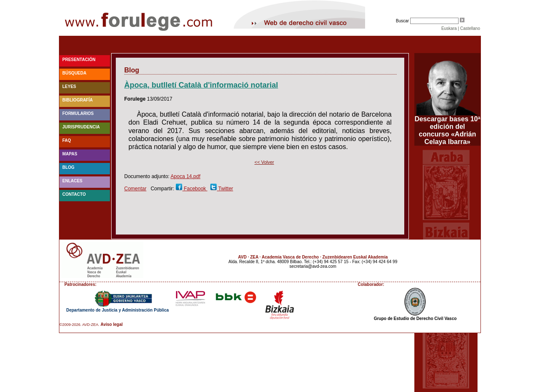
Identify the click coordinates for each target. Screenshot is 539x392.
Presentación (79, 60)
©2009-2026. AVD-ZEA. (79, 325)
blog (68, 167)
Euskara (449, 28)
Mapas (70, 154)
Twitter (225, 189)
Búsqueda (74, 73)
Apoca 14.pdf (185, 176)
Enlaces (72, 181)
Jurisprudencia (81, 127)
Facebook (195, 189)
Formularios (78, 113)
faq (67, 140)
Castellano (470, 28)
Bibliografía (77, 100)
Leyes (69, 87)
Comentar (135, 189)
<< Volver (264, 162)
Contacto (74, 194)
